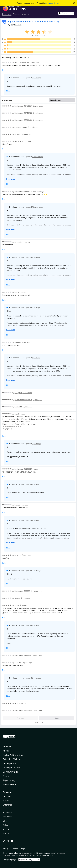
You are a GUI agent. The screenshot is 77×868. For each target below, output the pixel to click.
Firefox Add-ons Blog (13, 755)
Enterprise (7, 805)
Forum (6, 776)
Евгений (18, 342)
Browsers (7, 817)
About (6, 751)
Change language (9, 860)
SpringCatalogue (21, 127)
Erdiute (17, 134)
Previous (20, 718)
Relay (5, 825)
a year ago (27, 242)
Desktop (7, 796)
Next (57, 718)
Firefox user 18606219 (23, 591)
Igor (16, 292)
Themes (17, 14)
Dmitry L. (18, 555)
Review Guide (9, 784)
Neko (17, 141)
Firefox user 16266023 (23, 469)
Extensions (7, 14)
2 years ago (34, 62)
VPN (5, 821)
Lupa (16, 505)
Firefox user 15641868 (23, 120)
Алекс (17, 605)
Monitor (6, 829)
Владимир (18, 393)
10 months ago (26, 134)
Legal (23, 849)
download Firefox (52, 3)
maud (17, 414)
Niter (16, 703)
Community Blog (11, 772)
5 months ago (38, 106)
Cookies (15, 849)
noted (24, 853)
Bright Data (16, 25)
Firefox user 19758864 (23, 106)
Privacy (6, 849)
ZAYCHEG (18, 663)
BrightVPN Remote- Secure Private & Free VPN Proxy (34, 22)
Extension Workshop (12, 759)
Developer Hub (10, 763)
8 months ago (33, 127)
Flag (4, 70)
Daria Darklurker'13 (22, 62)
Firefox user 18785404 (23, 192)
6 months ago (38, 113)
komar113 (18, 407)
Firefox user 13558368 (23, 710)
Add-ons (7, 747)
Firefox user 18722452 (23, 400)
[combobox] (66, 13)
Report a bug (9, 780)
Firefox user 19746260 (23, 113)
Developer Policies (11, 768)
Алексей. (18, 242)
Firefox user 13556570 (23, 655)
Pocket (6, 834)
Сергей (17, 598)
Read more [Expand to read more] (11, 179)
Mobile (6, 801)
